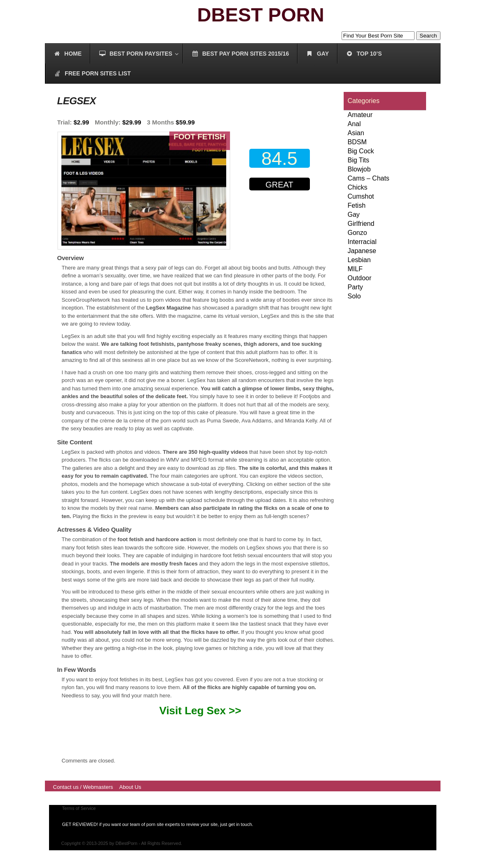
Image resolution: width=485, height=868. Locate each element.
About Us (130, 787)
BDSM (357, 142)
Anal (354, 124)
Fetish (357, 205)
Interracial (362, 242)
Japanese (362, 251)
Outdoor (360, 278)
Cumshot (361, 196)
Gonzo (357, 233)
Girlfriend (361, 224)
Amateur (360, 115)
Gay (354, 215)
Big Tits (358, 160)
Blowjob (359, 169)
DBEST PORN (261, 15)
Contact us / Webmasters (83, 787)
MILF (355, 269)
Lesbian (359, 260)
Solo (354, 296)
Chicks (358, 187)
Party (355, 287)
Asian (356, 133)
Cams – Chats (369, 178)
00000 (281, 218)
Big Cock (361, 151)
